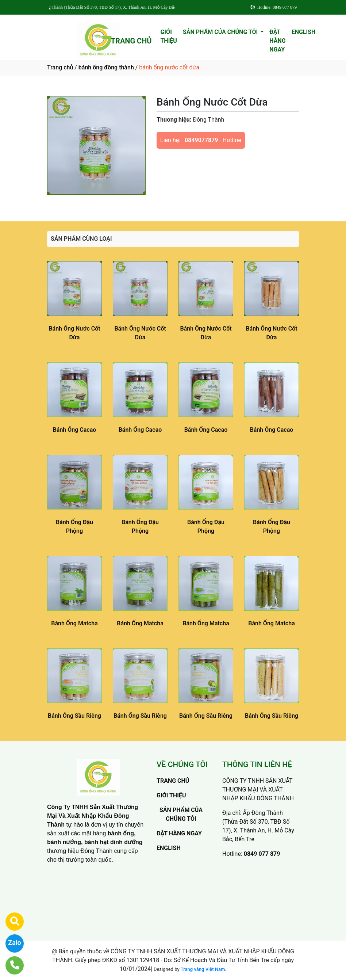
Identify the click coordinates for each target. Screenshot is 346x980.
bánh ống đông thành (106, 67)
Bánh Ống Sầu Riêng (74, 716)
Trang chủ (60, 67)
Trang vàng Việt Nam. (203, 969)
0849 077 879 (262, 854)
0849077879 (201, 140)
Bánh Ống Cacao (75, 430)
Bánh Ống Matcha (74, 623)
